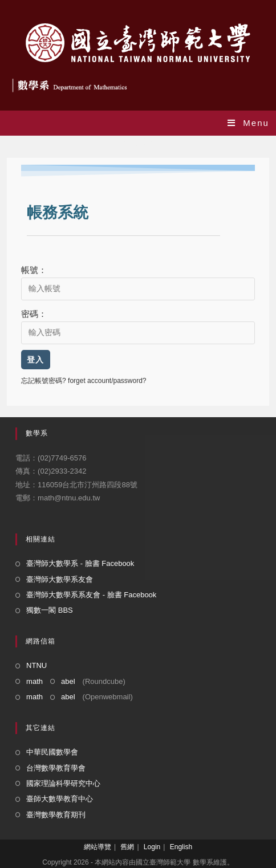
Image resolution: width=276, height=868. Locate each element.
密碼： (34, 314)
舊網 (127, 847)
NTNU (36, 665)
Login (152, 847)
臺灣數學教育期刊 (56, 815)
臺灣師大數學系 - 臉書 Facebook (80, 563)
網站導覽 (98, 847)
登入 (36, 360)
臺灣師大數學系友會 (60, 579)
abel (68, 681)
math (34, 681)
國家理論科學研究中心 (63, 783)
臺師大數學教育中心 (60, 799)
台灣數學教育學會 (56, 768)
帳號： (34, 270)
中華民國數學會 (52, 752)
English (181, 847)
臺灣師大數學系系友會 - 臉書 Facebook (91, 595)
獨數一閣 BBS (50, 610)
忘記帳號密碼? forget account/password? (84, 381)
